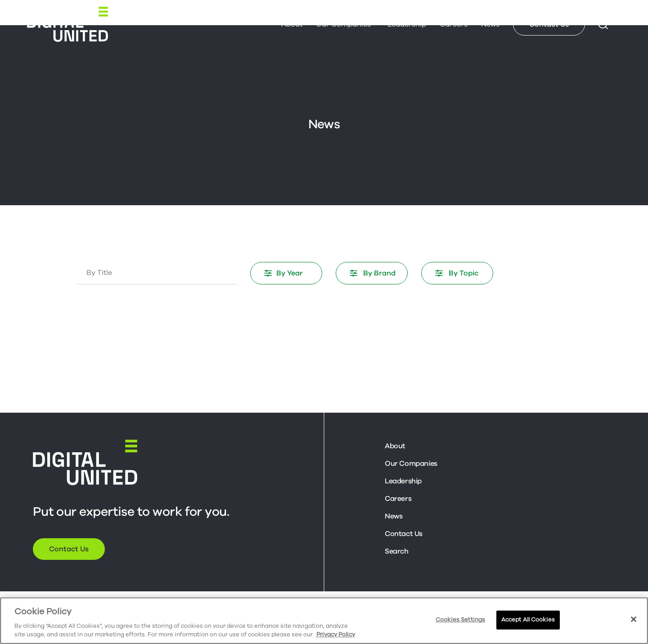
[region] (324, 621)
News (490, 24)
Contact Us (549, 24)
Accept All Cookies (528, 620)
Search (397, 551)
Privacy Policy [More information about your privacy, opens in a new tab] (336, 635)
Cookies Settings (460, 620)
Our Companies (343, 24)
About (292, 24)
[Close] (634, 619)
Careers (454, 24)
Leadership (407, 24)
